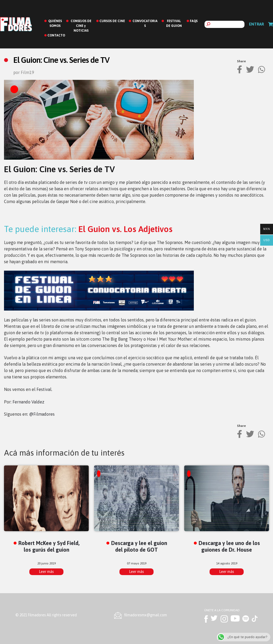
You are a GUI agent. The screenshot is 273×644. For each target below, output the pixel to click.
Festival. (44, 389)
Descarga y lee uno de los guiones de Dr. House (229, 546)
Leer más (46, 572)
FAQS (194, 21)
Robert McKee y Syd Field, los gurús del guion (49, 546)
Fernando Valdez (28, 402)
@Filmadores (42, 414)
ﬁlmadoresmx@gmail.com (146, 615)
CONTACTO (56, 35)
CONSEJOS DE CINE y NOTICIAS (81, 26)
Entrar (256, 24)
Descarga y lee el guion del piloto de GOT (139, 546)
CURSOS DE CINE (112, 21)
